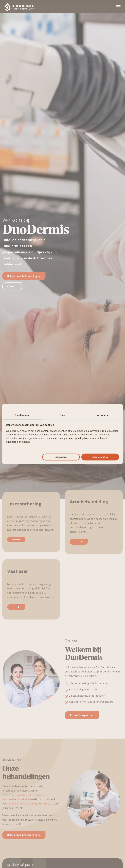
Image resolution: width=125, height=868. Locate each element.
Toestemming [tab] (22, 415)
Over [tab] (62, 415)
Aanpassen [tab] (61, 457)
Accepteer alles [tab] (100, 457)
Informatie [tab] (103, 415)
